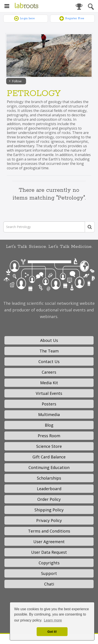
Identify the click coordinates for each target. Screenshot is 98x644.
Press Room (49, 436)
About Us (49, 340)
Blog (49, 425)
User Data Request (49, 552)
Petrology (34, 94)
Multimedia (49, 414)
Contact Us (49, 362)
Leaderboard (49, 489)
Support (49, 573)
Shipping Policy (49, 510)
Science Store (49, 446)
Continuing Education (49, 467)
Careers (49, 372)
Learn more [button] (53, 620)
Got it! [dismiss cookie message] (52, 632)
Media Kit (49, 383)
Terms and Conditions (49, 531)
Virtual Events (49, 393)
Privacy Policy (49, 520)
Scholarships (49, 478)
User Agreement (49, 542)
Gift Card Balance (49, 457)
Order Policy (49, 499)
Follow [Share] (15, 81)
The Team (49, 351)
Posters (49, 404)
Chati (49, 584)
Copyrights (49, 563)
